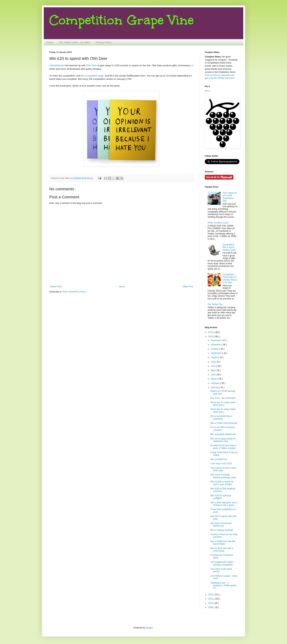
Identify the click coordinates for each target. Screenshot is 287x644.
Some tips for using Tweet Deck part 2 (223, 404)
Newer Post (56, 287)
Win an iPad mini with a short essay (222, 550)
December (216, 340)
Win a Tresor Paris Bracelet (224, 423)
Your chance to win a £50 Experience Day (230, 197)
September (217, 353)
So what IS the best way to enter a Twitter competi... (224, 447)
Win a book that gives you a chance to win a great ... (224, 504)
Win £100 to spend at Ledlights (221, 497)
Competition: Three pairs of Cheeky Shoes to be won (230, 278)
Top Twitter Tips (215, 304)
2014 (211, 332)
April (213, 375)
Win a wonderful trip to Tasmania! (221, 417)
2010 (211, 603)
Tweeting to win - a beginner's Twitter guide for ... (223, 586)
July (213, 362)
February (216, 383)
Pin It (207, 91)
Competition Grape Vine (122, 20)
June (214, 366)
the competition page (92, 76)
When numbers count (218, 223)
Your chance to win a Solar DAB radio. (223, 469)
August (215, 357)
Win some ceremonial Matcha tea (221, 524)
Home (50, 42)
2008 (211, 607)
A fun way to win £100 (221, 464)
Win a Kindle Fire (219, 459)
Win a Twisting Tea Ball (222, 530)
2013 (211, 337)
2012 (211, 595)
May (213, 370)
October (215, 349)
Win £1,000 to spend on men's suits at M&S (222, 483)
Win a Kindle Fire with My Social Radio (223, 543)
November (216, 345)
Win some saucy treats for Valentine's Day (223, 440)
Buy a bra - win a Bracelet (223, 398)
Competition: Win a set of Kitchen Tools (229, 247)
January (215, 387)
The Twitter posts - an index (74, 42)
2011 (211, 599)
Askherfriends (57, 65)
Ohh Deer (91, 65)
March (214, 379)
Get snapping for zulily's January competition (222, 563)
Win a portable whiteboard (223, 434)
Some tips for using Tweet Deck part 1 (223, 410)
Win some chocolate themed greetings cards (223, 476)
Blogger (149, 628)
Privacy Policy (104, 42)
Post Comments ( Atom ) (75, 292)
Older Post (188, 287)
